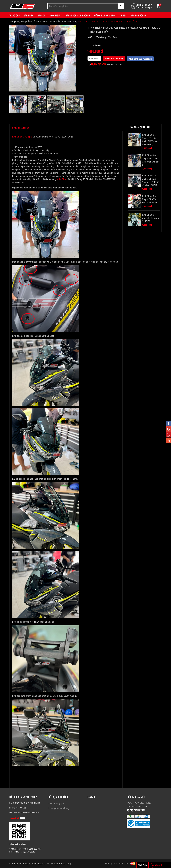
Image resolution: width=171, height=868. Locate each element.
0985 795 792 (144, 5)
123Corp (67, 864)
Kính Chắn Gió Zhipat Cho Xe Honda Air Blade (150, 199)
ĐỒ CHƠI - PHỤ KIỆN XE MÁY (46, 21)
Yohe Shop (62, 179)
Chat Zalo (142, 865)
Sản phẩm (29, 15)
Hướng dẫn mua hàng (105, 15)
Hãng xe (41, 15)
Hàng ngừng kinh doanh (78, 15)
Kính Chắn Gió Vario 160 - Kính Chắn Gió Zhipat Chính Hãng (150, 140)
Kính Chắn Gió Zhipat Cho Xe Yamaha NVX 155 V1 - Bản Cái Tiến (151, 180)
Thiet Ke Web (52, 864)
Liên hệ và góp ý (56, 803)
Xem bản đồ (18, 818)
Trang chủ (15, 15)
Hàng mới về (56, 15)
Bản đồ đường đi (139, 15)
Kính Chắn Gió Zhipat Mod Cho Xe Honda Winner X (150, 160)
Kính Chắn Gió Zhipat (23, 137)
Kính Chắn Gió (69, 21)
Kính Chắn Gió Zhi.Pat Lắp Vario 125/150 (150, 218)
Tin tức (123, 15)
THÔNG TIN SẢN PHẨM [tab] (20, 128)
